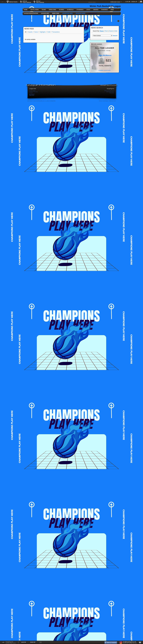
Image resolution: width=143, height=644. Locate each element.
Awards (30, 32)
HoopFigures (111, 89)
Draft (49, 32)
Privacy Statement (104, 101)
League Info (33, 89)
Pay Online (32, 95)
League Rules (32, 91)
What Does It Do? (110, 92)
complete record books (104, 70)
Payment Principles (34, 92)
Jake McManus (105, 55)
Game (36, 32)
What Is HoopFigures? (109, 91)
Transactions (56, 32)
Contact (31, 93)
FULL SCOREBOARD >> (30, 19)
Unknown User (115, 2)
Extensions (112, 93)
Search (115, 36)
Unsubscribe (32, 94)
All (26, 32)
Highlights (43, 32)
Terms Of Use (112, 101)
